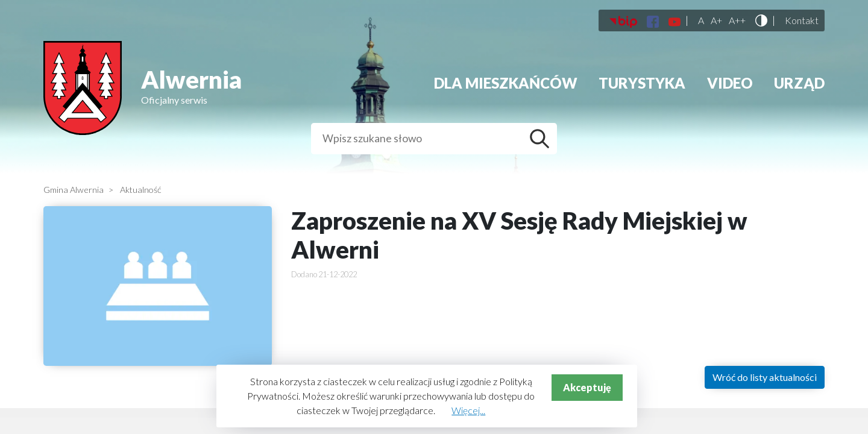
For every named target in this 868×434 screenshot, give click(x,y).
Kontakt (802, 20)
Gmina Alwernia (74, 190)
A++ (737, 20)
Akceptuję (587, 387)
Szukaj (542, 139)
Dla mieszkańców (506, 83)
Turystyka (642, 83)
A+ (716, 20)
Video (730, 83)
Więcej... (468, 410)
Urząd (799, 83)
